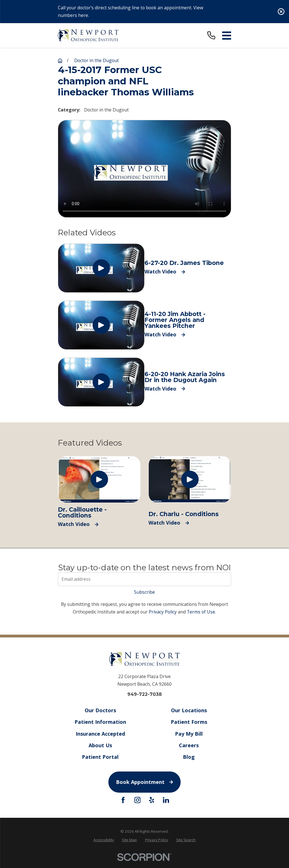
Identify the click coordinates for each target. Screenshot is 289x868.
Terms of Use (201, 612)
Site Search (186, 840)
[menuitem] (104, 840)
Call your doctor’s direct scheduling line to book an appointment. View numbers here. (131, 11)
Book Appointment (144, 782)
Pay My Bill (189, 734)
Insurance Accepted (100, 734)
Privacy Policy (163, 612)
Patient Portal (100, 757)
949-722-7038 (144, 694)
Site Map (129, 840)
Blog (189, 757)
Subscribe (144, 592)
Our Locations (189, 710)
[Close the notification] (281, 12)
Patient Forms (189, 722)
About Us (100, 745)
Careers (189, 745)
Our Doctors (100, 710)
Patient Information (100, 722)
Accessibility (104, 840)
